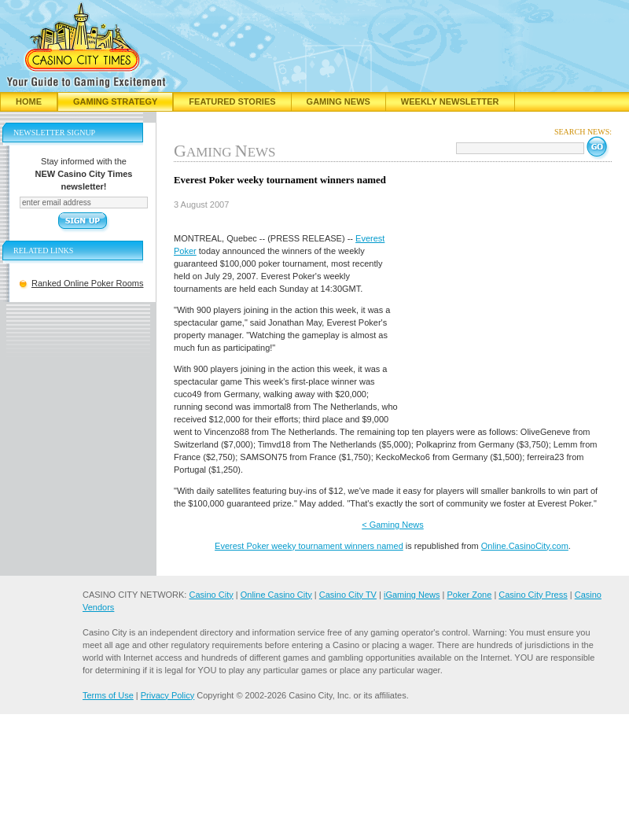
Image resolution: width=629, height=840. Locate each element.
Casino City (211, 595)
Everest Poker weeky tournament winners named (309, 546)
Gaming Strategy (115, 101)
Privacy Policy (167, 695)
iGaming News (412, 595)
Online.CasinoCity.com (525, 546)
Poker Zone (469, 595)
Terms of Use (108, 695)
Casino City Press (533, 595)
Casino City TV (348, 595)
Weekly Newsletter (450, 101)
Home (29, 101)
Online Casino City (276, 595)
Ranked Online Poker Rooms (87, 283)
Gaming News (338, 101)
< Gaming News (393, 525)
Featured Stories (232, 101)
